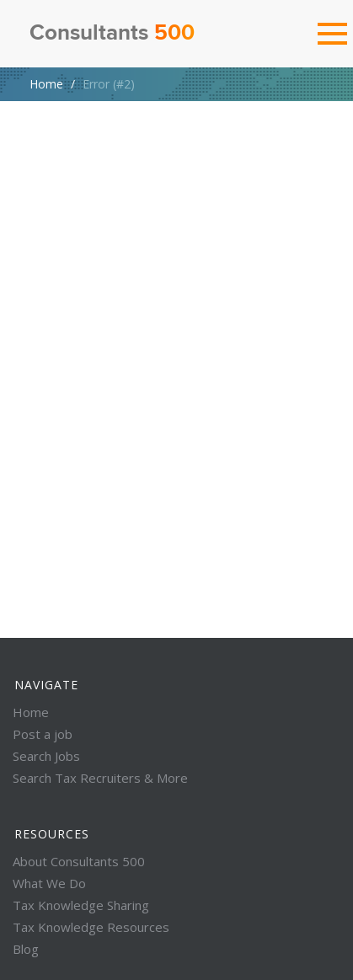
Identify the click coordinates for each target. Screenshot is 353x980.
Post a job (43, 734)
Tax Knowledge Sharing (81, 905)
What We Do (49, 883)
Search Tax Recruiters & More (100, 778)
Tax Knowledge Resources (91, 927)
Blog (26, 949)
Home (46, 84)
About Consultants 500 (79, 861)
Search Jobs (46, 756)
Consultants (112, 34)
